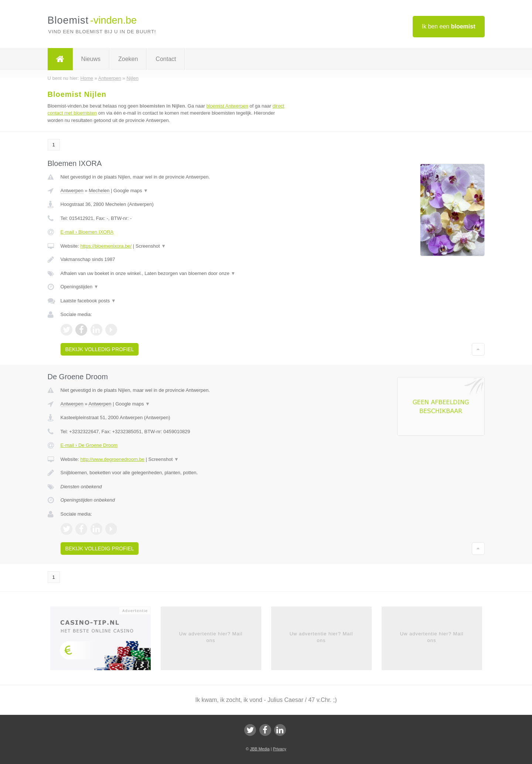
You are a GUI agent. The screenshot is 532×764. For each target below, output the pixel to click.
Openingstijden (80, 287)
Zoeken (128, 59)
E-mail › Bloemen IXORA (87, 232)
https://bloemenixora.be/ (106, 246)
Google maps (131, 191)
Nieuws (91, 59)
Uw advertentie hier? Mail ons (211, 637)
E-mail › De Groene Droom (89, 445)
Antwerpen (72, 191)
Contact (166, 59)
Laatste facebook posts (88, 301)
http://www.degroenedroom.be (112, 459)
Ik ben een (449, 26)
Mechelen (99, 191)
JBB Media (260, 749)
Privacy (280, 749)
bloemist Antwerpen (227, 106)
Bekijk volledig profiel (100, 349)
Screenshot (151, 246)
